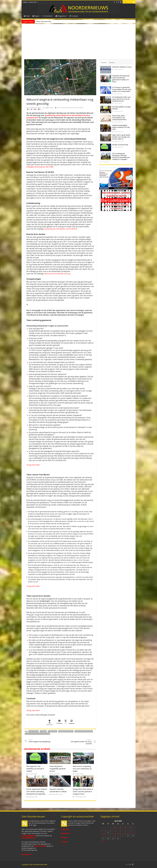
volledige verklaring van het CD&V (40, 167)
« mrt (102, 841)
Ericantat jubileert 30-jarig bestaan (121, 108)
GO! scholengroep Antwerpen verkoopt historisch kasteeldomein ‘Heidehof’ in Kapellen (121, 156)
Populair (104, 62)
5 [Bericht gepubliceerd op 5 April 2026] (133, 826)
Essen (59, 108)
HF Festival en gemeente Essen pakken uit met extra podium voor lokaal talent (122, 89)
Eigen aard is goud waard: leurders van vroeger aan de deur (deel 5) (121, 137)
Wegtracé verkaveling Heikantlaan (38, 734)
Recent (112, 62)
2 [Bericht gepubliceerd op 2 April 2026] (118, 826)
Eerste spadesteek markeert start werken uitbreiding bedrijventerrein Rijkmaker (37, 791)
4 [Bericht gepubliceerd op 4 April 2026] (128, 826)
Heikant (43, 731)
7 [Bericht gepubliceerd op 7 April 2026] (108, 829)
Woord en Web (40, 846)
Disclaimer (65, 833)
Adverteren (26, 854)
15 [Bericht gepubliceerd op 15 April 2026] (113, 832)
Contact (74, 16)
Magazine (61, 16)
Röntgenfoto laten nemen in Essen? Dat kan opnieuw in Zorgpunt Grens (83, 791)
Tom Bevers (53, 731)
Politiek (76, 108)
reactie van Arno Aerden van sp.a (57, 274)
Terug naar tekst (33, 465)
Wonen (81, 108)
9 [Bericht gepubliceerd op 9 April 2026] (118, 829)
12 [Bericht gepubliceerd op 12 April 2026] (133, 829)
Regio (36, 16)
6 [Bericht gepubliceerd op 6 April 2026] (103, 829)
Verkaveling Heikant (66, 731)
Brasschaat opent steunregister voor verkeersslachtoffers (119, 118)
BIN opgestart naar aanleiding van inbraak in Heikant (35, 769)
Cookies (64, 842)
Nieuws (71, 108)
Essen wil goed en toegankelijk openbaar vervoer (58, 769)
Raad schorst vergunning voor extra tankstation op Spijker (82, 769)
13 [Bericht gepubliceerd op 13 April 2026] (103, 832)
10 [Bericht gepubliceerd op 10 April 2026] (123, 829)
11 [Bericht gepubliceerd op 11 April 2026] (128, 829)
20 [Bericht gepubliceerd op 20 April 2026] (103, 835)
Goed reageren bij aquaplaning (40, 741)
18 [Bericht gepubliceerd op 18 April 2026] (128, 832)
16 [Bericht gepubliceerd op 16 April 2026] (118, 832)
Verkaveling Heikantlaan (84, 731)
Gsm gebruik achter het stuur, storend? (81, 742)
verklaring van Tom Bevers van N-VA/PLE (61, 229)
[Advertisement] (79, 43)
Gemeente (65, 108)
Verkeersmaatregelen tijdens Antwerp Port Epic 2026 (121, 127)
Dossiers (47, 16)
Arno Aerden (34, 731)
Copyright (65, 829)
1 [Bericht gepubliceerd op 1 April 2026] (113, 826)
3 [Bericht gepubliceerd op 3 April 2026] (123, 826)
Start (27, 16)
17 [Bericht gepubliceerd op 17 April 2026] (123, 832)
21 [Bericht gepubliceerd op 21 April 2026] (108, 835)
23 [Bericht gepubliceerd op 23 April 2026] (118, 835)
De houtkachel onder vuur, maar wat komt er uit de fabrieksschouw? (122, 99)
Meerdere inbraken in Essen (122, 67)
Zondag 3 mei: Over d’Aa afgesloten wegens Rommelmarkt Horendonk (58, 22)
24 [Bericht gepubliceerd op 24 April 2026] (123, 835)
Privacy (64, 837)
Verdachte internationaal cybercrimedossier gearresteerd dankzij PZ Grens (121, 79)
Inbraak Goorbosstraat (120, 145)
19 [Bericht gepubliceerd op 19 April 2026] (133, 832)
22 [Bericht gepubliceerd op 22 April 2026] (113, 835)
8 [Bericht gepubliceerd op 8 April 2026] (113, 829)
